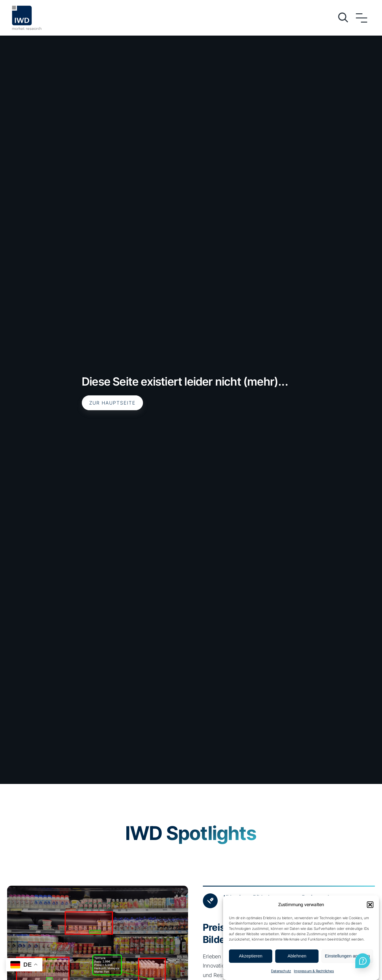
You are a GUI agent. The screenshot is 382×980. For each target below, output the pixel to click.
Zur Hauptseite (112, 403)
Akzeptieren (250, 956)
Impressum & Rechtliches (314, 971)
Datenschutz (281, 971)
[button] (370, 905)
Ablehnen (297, 956)
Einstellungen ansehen (347, 956)
